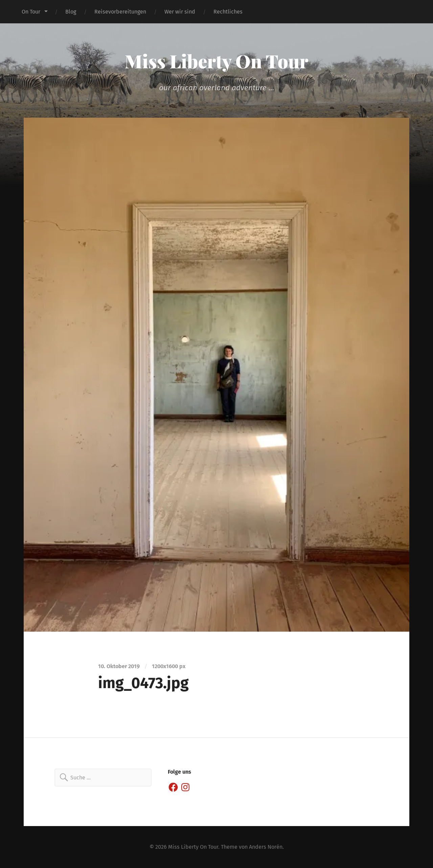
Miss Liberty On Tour (217, 61)
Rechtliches (228, 12)
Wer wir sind (180, 12)
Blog (71, 12)
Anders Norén (266, 847)
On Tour (31, 12)
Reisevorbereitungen (120, 12)
